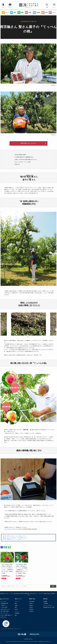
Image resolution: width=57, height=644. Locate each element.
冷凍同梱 (36, 13)
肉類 (16, 607)
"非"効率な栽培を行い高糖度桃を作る (24, 157)
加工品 (45, 13)
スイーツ (52, 12)
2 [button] (29, 337)
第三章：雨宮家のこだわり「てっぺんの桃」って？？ (14, 539)
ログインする (3, 601)
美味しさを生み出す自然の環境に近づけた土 (26, 160)
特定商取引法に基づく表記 (49, 607)
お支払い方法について (5, 609)
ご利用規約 (46, 603)
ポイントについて (4, 613)
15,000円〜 (31, 611)
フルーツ (5, 13)
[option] (29, 325)
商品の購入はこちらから (29, 143)
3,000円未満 (32, 601)
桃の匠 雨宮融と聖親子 (21, 155)
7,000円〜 (31, 607)
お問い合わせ (3, 617)
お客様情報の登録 (4, 603)
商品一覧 (17, 164)
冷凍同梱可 (17, 613)
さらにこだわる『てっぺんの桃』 (23, 162)
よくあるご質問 (4, 607)
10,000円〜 (31, 609)
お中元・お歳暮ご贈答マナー (7, 615)
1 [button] (28, 337)
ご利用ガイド (3, 605)
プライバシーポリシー (48, 605)
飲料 (16, 615)
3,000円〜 (31, 603)
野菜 (16, 603)
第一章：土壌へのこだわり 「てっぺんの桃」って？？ (14, 536)
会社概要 (45, 601)
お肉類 (28, 12)
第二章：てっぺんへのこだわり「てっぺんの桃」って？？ (15, 538)
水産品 (13, 12)
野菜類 (20, 12)
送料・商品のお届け (5, 611)
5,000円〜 (31, 605)
